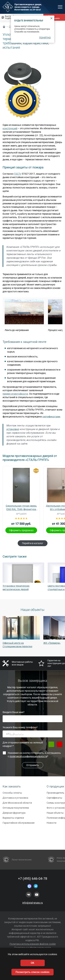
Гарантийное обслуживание (19, 824)
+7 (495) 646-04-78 (33, 879)
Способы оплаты (12, 794)
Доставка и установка (15, 799)
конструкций (10, 128)
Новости (51, 824)
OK (33, 963)
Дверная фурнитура (14, 814)
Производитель (55, 794)
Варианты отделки (13, 819)
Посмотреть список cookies (32, 972)
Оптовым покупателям (16, 809)
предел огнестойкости (15, 394)
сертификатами (51, 417)
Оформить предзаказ (21, 530)
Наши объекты (55, 814)
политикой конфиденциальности (28, 756)
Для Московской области (17, 804)
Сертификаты (54, 799)
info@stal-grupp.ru (33, 903)
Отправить (33, 765)
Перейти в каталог (33, 543)
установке (13, 429)
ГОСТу (18, 174)
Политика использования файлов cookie (33, 944)
